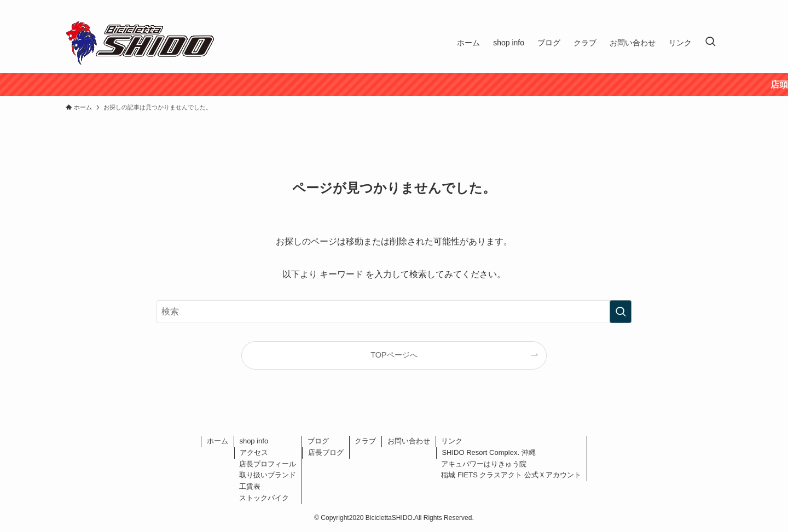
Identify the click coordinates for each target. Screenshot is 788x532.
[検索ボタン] (710, 43)
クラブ (365, 441)
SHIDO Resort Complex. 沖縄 (488, 452)
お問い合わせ (409, 441)
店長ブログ (326, 452)
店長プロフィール (268, 464)
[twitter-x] (687, 6)
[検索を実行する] (621, 312)
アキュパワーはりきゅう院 (484, 464)
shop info (254, 441)
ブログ (318, 441)
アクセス (254, 452)
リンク (452, 441)
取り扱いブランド (268, 475)
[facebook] (673, 6)
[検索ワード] (394, 312)
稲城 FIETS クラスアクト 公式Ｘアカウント (511, 475)
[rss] (715, 6)
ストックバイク (264, 498)
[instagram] (701, 6)
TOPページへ (394, 355)
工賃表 (250, 486)
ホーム (218, 441)
